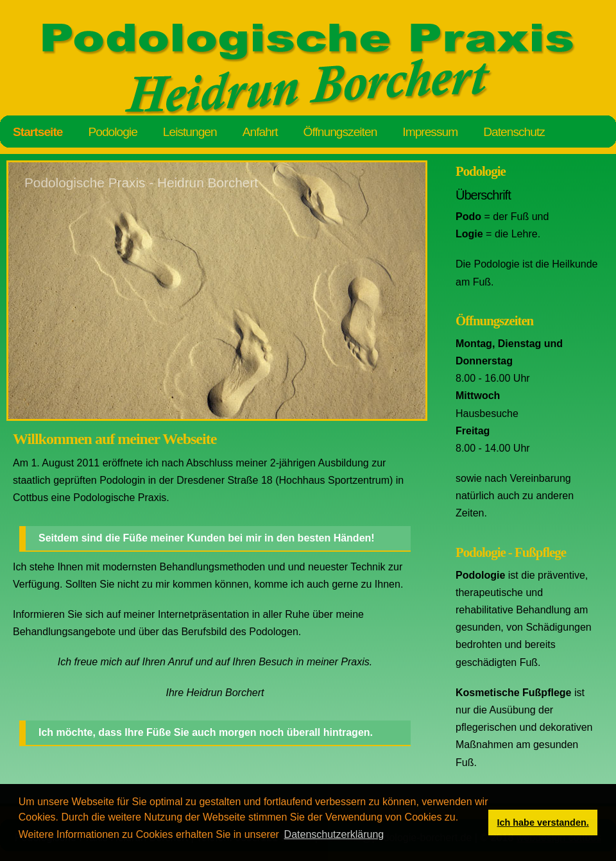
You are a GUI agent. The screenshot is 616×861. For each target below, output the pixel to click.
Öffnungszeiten (340, 132)
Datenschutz (514, 132)
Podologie (112, 132)
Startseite (38, 132)
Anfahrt (260, 132)
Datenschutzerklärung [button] (334, 834)
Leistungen (190, 132)
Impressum (430, 132)
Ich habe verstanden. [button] (543, 823)
